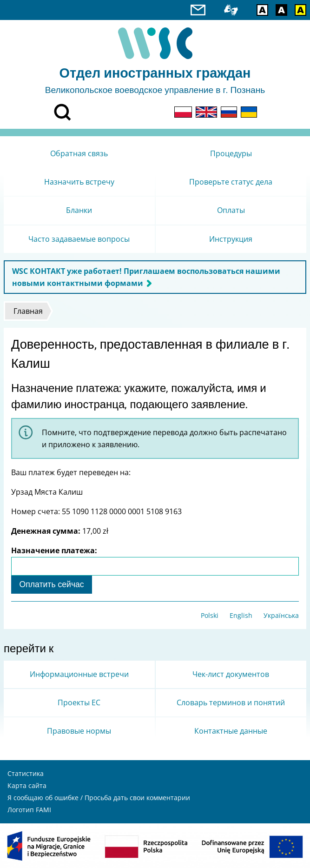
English (241, 615)
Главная (28, 311)
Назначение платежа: (54, 550)
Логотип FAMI (29, 810)
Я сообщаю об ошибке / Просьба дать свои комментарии (99, 798)
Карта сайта (27, 785)
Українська (281, 615)
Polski (210, 615)
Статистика (26, 773)
